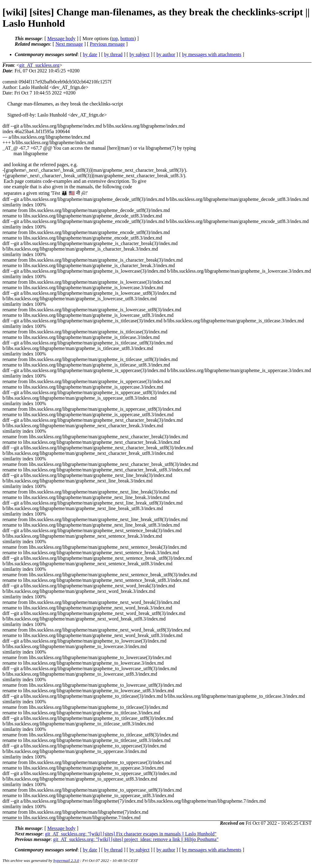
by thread (113, 54)
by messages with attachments (212, 54)
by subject (139, 54)
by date (90, 54)
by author (166, 54)
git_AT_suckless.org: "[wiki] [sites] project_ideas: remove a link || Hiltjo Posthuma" (136, 839)
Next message (69, 44)
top (115, 38)
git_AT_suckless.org (39, 65)
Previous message (107, 44)
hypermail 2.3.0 (66, 860)
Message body (61, 38)
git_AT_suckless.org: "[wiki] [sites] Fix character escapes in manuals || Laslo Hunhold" (131, 834)
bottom (127, 38)
